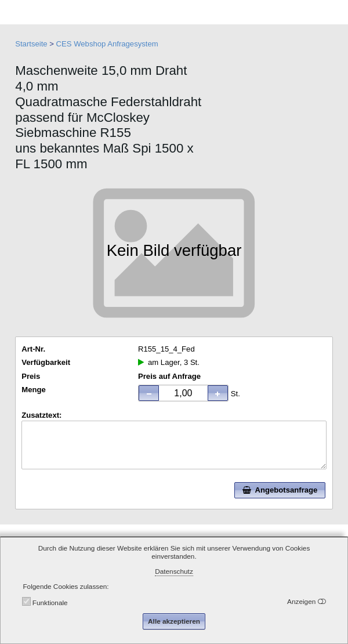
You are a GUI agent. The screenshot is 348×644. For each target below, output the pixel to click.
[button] (218, 393)
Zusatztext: (41, 415)
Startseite (31, 44)
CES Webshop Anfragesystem (107, 44)
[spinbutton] (183, 393)
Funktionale (50, 603)
